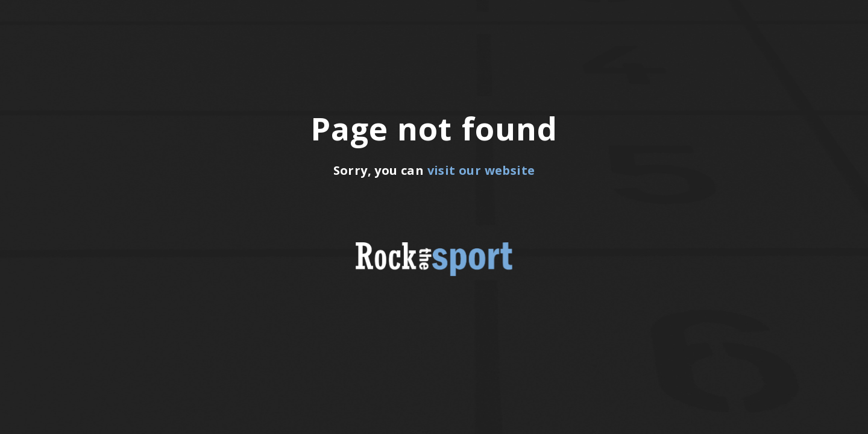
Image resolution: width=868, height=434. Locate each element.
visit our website (481, 170)
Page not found (434, 128)
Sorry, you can (434, 170)
